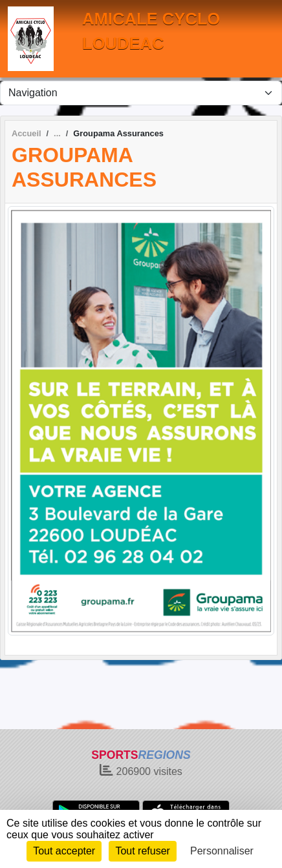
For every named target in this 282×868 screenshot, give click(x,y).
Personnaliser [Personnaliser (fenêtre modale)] (222, 851)
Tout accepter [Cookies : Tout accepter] (64, 851)
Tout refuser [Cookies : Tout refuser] (142, 851)
